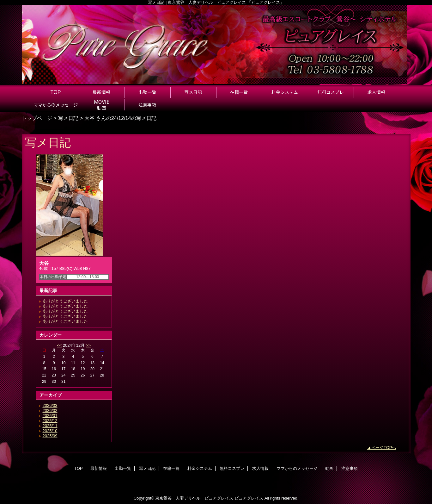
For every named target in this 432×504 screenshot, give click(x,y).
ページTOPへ (384, 448)
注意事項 (350, 468)
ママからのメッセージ (297, 468)
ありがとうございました (65, 301)
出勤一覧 (123, 468)
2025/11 (50, 426)
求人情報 (260, 468)
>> (88, 345)
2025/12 (50, 421)
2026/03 (50, 405)
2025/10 (50, 431)
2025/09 (50, 436)
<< (59, 345)
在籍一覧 (171, 468)
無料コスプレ (232, 468)
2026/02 (50, 411)
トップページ (37, 118)
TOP (56, 92)
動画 (329, 468)
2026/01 (50, 416)
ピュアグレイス (249, 498)
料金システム (200, 468)
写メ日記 (68, 118)
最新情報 (99, 468)
